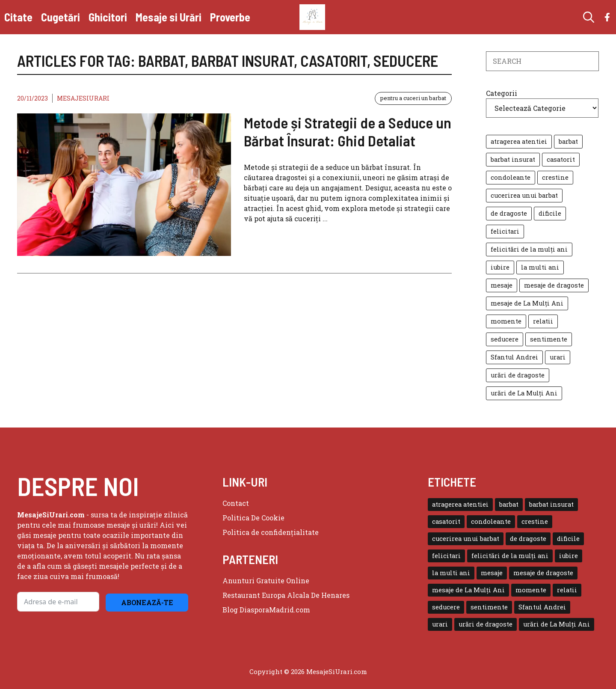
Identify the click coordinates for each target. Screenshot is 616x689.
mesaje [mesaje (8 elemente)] (502, 285)
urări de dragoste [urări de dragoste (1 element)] (518, 375)
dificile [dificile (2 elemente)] (550, 213)
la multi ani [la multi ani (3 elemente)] (540, 267)
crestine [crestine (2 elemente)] (555, 177)
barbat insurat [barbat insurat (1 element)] (513, 159)
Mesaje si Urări (169, 17)
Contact (236, 503)
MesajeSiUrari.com (337, 671)
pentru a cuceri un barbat (413, 98)
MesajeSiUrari (83, 98)
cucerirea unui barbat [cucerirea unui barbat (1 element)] (524, 195)
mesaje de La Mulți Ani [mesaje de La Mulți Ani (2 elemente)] (527, 303)
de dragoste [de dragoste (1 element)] (509, 213)
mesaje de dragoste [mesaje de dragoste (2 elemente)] (554, 285)
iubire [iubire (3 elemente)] (500, 267)
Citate (18, 17)
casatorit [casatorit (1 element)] (561, 159)
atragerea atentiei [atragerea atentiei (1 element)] (519, 141)
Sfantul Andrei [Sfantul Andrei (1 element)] (514, 357)
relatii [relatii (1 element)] (543, 321)
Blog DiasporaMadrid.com (266, 610)
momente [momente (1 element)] (506, 321)
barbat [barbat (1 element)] (568, 141)
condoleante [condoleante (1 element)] (511, 177)
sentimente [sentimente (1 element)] (549, 339)
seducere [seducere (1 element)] (505, 339)
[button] (589, 17)
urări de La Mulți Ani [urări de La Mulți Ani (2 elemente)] (524, 393)
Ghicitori (108, 17)
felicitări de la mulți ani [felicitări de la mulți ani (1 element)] (529, 249)
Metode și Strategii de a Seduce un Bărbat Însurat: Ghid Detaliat (348, 131)
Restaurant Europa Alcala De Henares (286, 595)
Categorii (502, 93)
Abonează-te (147, 602)
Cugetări (61, 17)
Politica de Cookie (253, 518)
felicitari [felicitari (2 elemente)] (505, 231)
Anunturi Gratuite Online (266, 581)
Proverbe (230, 17)
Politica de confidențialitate (271, 532)
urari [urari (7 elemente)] (558, 357)
